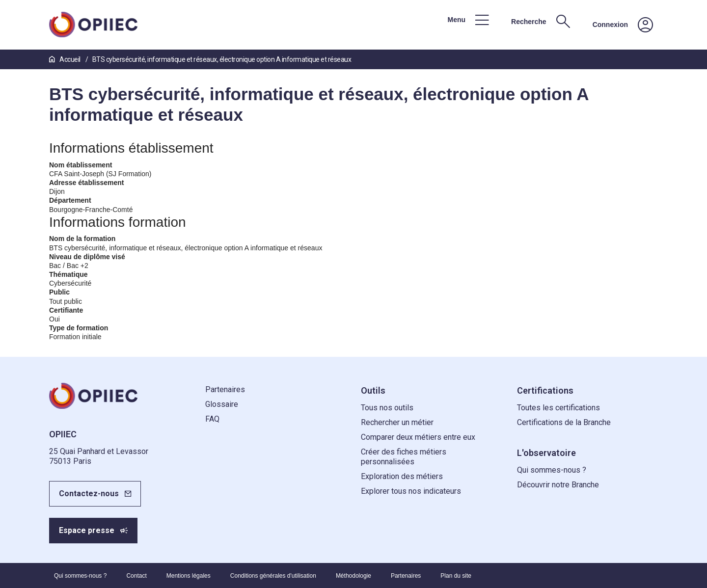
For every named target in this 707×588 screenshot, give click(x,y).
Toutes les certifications (558, 408)
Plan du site (456, 576)
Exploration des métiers (402, 476)
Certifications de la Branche (564, 422)
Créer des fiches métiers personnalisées (404, 457)
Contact (136, 576)
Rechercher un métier (397, 422)
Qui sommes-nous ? (552, 470)
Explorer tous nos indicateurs (411, 491)
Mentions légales (189, 576)
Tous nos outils (387, 408)
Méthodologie (353, 576)
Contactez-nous (89, 494)
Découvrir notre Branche (558, 485)
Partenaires (225, 389)
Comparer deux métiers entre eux (418, 437)
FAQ (212, 419)
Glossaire (222, 404)
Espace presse (87, 530)
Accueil (65, 59)
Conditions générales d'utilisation (273, 576)
